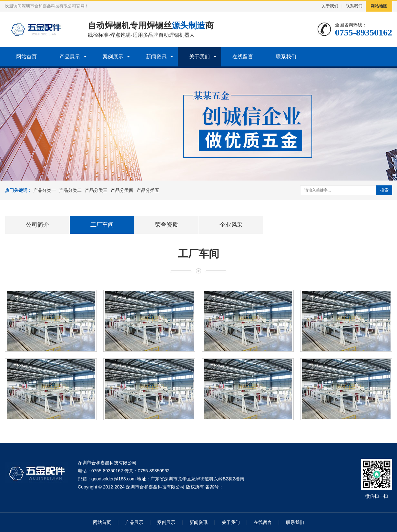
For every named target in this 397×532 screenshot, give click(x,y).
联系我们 (354, 6)
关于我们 (330, 6)
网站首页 (26, 57)
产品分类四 (122, 190)
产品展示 (70, 57)
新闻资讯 (156, 57)
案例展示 (113, 57)
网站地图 (379, 6)
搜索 (384, 190)
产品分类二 (70, 190)
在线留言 (243, 57)
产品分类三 (96, 190)
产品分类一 (45, 190)
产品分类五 (148, 190)
